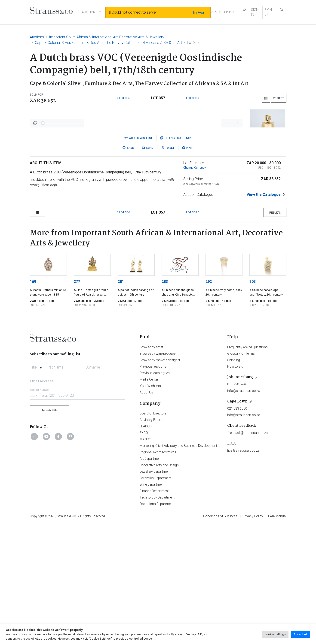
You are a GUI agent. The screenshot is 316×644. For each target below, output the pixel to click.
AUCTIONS (90, 12)
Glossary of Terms (241, 475)
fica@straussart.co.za (243, 571)
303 (253, 403)
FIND (228, 12)
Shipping (234, 481)
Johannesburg (240, 498)
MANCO (145, 560)
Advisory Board (151, 541)
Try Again (199, 12)
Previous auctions (153, 487)
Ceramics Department (155, 599)
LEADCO (146, 547)
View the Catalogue (264, 316)
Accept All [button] (301, 634)
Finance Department (154, 612)
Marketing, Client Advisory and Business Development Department (187, 567)
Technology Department (157, 618)
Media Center (149, 500)
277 (77, 403)
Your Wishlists (150, 507)
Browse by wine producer (158, 475)
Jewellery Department (155, 593)
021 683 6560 (237, 529)
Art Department (150, 580)
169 (33, 403)
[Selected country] (34, 516)
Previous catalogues (155, 494)
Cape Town (237, 522)
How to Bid (235, 487)
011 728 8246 (237, 505)
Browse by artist (151, 468)
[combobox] (37, 487)
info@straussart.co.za (244, 512)
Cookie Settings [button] (275, 634)
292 (209, 403)
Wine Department (152, 605)
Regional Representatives (158, 573)
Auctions (37, 37)
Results (279, 98)
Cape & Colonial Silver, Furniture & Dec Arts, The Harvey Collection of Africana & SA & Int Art (108, 43)
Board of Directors (153, 534)
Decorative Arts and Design (159, 586)
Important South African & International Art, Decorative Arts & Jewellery (107, 37)
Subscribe (49, 531)
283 (165, 403)
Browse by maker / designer (160, 481)
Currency (176, 259)
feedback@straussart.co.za (247, 554)
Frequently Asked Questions (247, 468)
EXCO (144, 554)
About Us (146, 513)
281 (121, 403)
